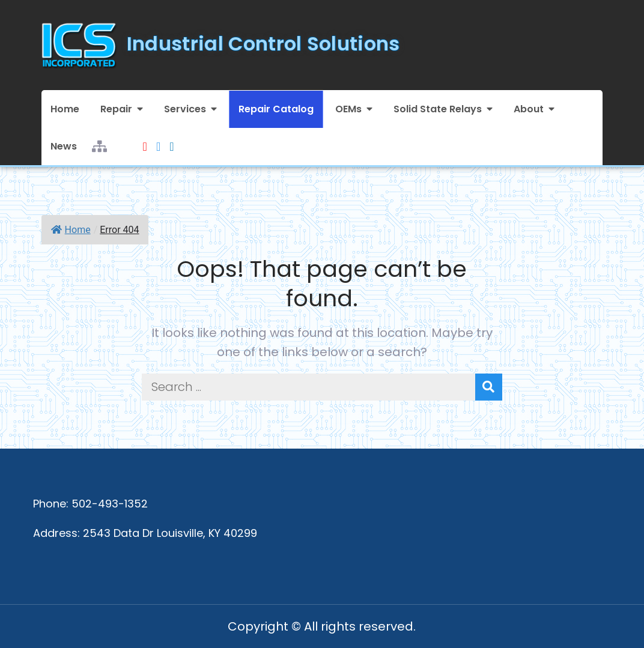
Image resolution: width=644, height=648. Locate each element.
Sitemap (99, 139)
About (529, 109)
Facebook (158, 139)
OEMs (348, 109)
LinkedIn (172, 139)
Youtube (145, 139)
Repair (116, 109)
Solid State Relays (438, 109)
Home (65, 109)
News (64, 146)
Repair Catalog (276, 109)
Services (185, 109)
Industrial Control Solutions (263, 44)
